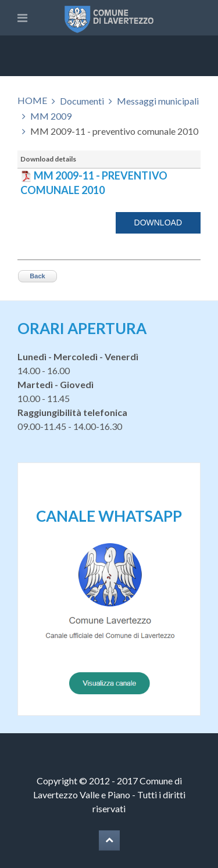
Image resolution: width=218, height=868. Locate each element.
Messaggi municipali (158, 101)
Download (158, 223)
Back (37, 276)
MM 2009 (51, 116)
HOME (32, 100)
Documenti (82, 101)
